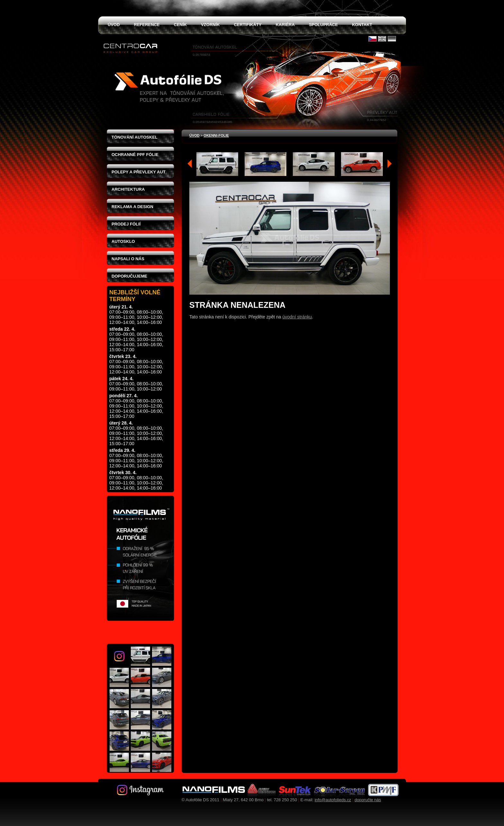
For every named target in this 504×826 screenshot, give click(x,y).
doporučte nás (368, 800)
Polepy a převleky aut (139, 172)
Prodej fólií (126, 224)
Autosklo (123, 241)
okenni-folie (216, 135)
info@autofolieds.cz (333, 800)
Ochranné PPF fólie (135, 155)
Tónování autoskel (135, 137)
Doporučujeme (129, 276)
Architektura (128, 189)
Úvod (194, 135)
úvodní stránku (297, 317)
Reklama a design (132, 207)
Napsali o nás (128, 259)
